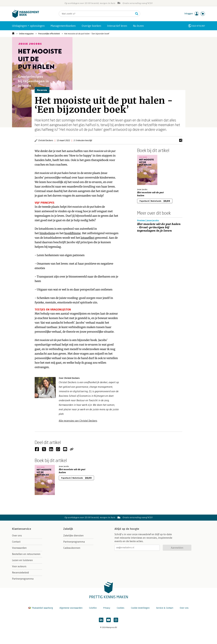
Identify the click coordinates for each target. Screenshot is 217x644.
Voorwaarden (19, 548)
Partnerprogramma (23, 579)
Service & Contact (165, 608)
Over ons (17, 536)
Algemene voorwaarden (71, 608)
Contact (16, 542)
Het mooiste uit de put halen (150, 194)
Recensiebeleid (20, 573)
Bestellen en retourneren (26, 554)
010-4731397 (199, 26)
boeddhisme (72, 233)
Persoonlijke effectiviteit (49, 34)
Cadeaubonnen (72, 548)
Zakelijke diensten (73, 536)
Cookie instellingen (140, 608)
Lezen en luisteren (22, 560)
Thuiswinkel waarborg (41, 608)
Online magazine (26, 34)
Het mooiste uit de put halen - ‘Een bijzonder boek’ (87, 34)
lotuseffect (88, 238)
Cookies (121, 608)
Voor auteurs (19, 566)
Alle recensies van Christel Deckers (78, 421)
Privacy (107, 608)
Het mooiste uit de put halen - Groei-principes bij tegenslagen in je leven (159, 227)
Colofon (93, 608)
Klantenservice (22, 529)
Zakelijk (68, 529)
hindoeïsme (47, 233)
